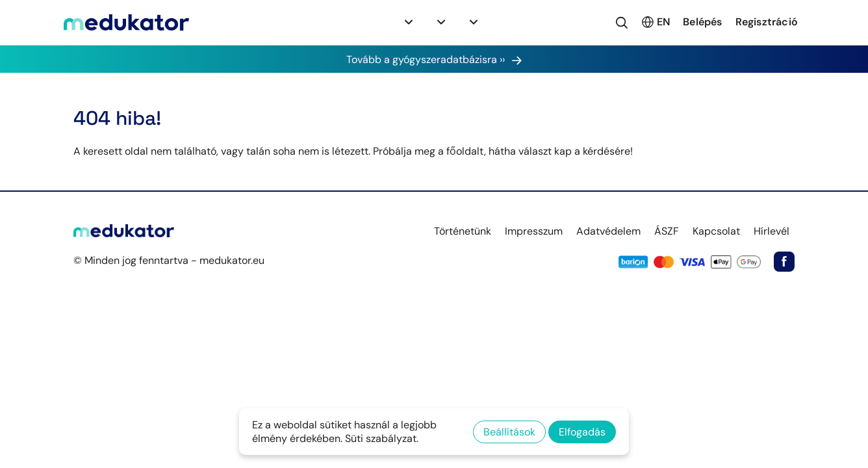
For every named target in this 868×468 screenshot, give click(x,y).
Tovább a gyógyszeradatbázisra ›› (434, 59)
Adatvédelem (608, 231)
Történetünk (463, 231)
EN (655, 22)
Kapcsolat (716, 231)
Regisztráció (767, 22)
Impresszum (534, 231)
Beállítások (509, 432)
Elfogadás (582, 432)
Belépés (702, 22)
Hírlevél (772, 231)
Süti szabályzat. (382, 438)
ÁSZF (667, 231)
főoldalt (465, 151)
